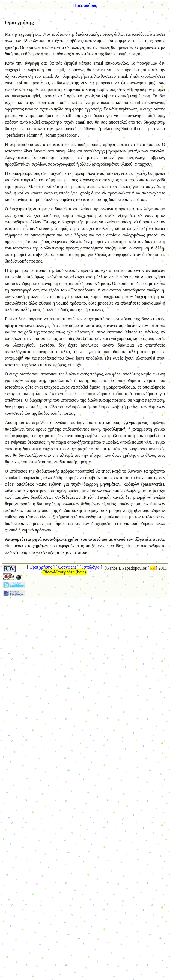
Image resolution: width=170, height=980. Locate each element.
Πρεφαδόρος (85, 5)
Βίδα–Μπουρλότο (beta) (65, 572)
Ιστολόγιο (91, 567)
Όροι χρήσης (41, 567)
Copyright (67, 567)
